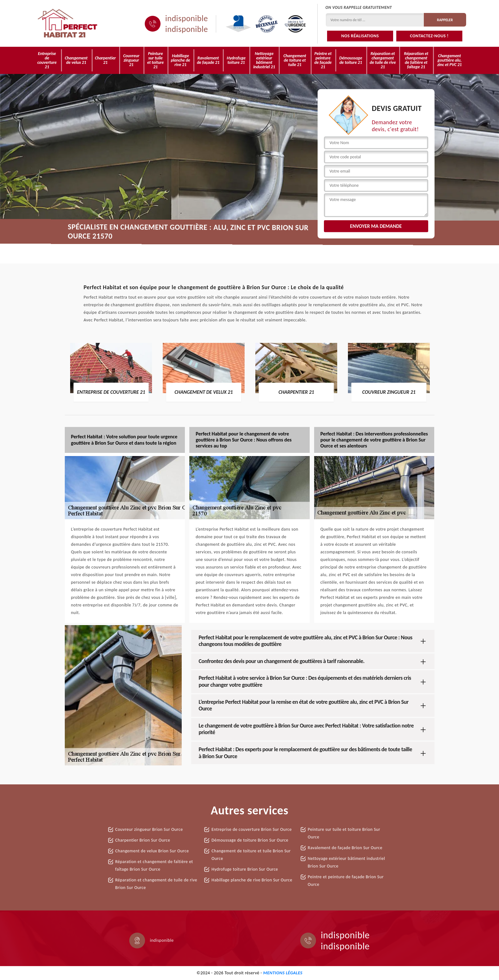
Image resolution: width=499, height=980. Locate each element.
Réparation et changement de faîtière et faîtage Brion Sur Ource (154, 865)
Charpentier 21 (105, 60)
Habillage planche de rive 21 (180, 60)
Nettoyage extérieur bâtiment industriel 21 (264, 60)
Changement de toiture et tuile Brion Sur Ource (251, 855)
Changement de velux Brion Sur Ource (152, 851)
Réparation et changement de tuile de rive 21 (383, 60)
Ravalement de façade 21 (208, 60)
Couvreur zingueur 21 (131, 60)
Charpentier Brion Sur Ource (143, 840)
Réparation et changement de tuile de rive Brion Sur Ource (156, 884)
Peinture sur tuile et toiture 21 (155, 60)
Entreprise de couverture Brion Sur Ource (252, 829)
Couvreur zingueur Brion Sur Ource (149, 829)
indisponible (187, 18)
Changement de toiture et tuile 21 (295, 60)
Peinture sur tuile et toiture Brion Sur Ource (344, 833)
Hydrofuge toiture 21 (236, 60)
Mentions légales (283, 973)
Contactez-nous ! (429, 36)
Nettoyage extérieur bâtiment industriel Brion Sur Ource (347, 862)
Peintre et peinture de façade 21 (323, 60)
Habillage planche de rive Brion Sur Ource (252, 880)
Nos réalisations (360, 36)
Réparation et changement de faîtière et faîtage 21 (416, 60)
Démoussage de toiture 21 (351, 60)
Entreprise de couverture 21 (47, 60)
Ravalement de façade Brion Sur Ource (345, 848)
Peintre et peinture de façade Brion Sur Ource (346, 881)
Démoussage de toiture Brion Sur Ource (250, 840)
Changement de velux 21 (76, 60)
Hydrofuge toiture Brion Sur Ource (245, 869)
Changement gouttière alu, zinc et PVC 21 (450, 60)
